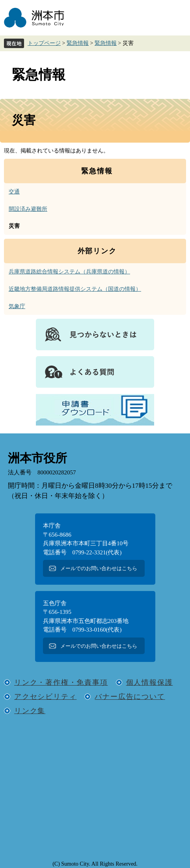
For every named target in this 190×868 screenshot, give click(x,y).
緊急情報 (78, 43)
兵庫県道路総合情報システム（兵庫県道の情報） (69, 272)
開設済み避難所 (28, 209)
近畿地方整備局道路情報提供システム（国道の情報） (75, 289)
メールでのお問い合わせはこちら (99, 568)
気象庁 (17, 306)
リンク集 (30, 711)
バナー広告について (130, 697)
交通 (14, 192)
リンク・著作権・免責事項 (61, 682)
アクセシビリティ (45, 697)
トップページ (44, 43)
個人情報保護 (150, 682)
